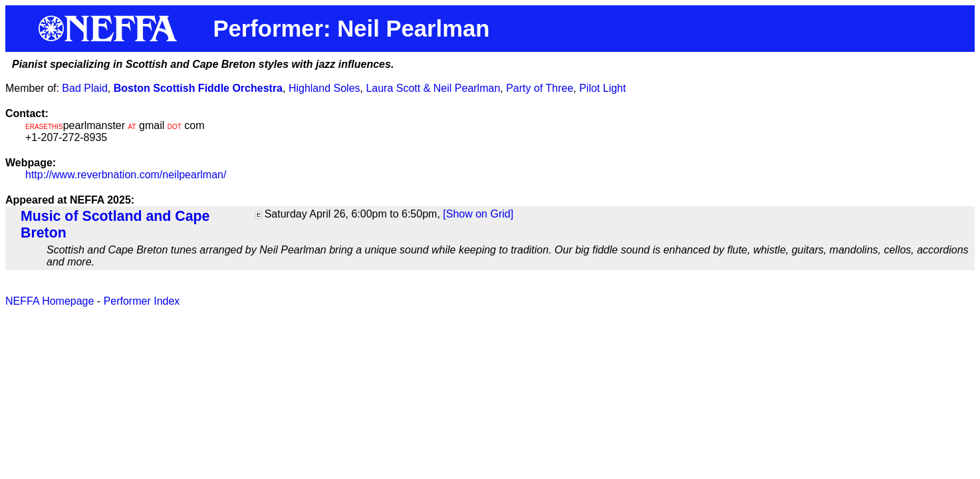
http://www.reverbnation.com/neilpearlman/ (126, 175)
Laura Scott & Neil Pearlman (433, 88)
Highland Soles (324, 88)
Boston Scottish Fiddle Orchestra (198, 88)
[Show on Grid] (478, 214)
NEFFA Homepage (50, 301)
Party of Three (540, 88)
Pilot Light (602, 88)
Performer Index (142, 301)
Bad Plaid (85, 88)
